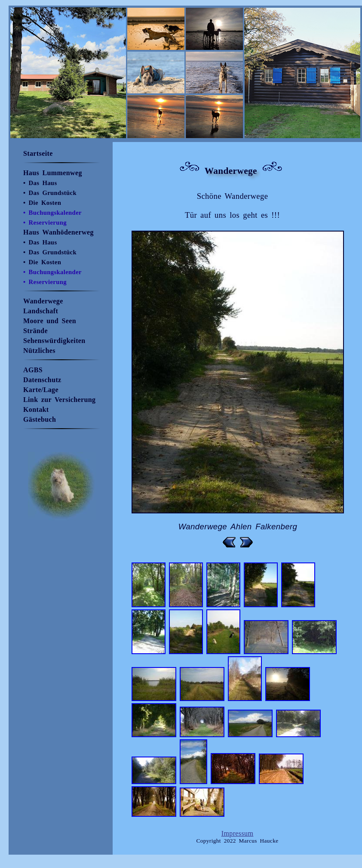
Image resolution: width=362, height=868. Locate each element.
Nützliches (39, 351)
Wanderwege (43, 301)
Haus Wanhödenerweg (58, 232)
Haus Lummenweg (53, 173)
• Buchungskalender (52, 213)
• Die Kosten (42, 203)
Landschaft (41, 311)
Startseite (38, 153)
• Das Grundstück (50, 193)
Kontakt (36, 409)
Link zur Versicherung (59, 400)
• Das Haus (40, 183)
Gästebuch (40, 419)
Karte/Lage (41, 390)
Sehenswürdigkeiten (54, 341)
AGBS (33, 370)
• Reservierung (45, 222)
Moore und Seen (50, 321)
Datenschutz (42, 380)
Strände (35, 331)
